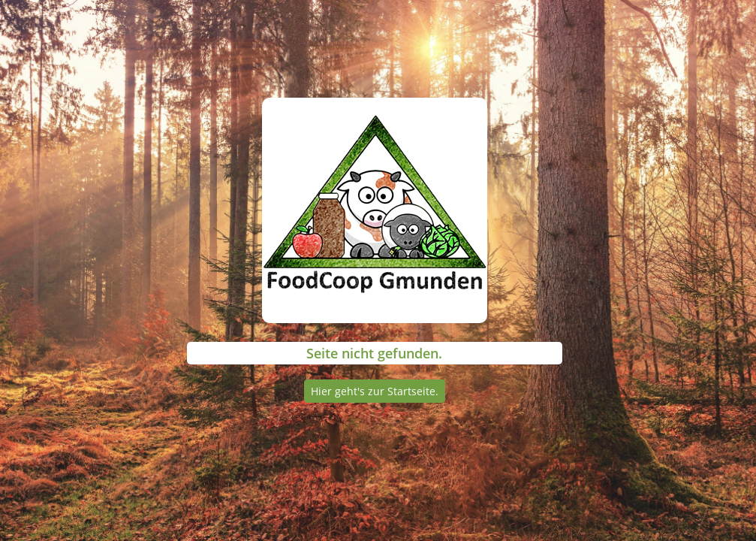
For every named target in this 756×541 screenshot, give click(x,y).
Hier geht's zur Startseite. (375, 391)
